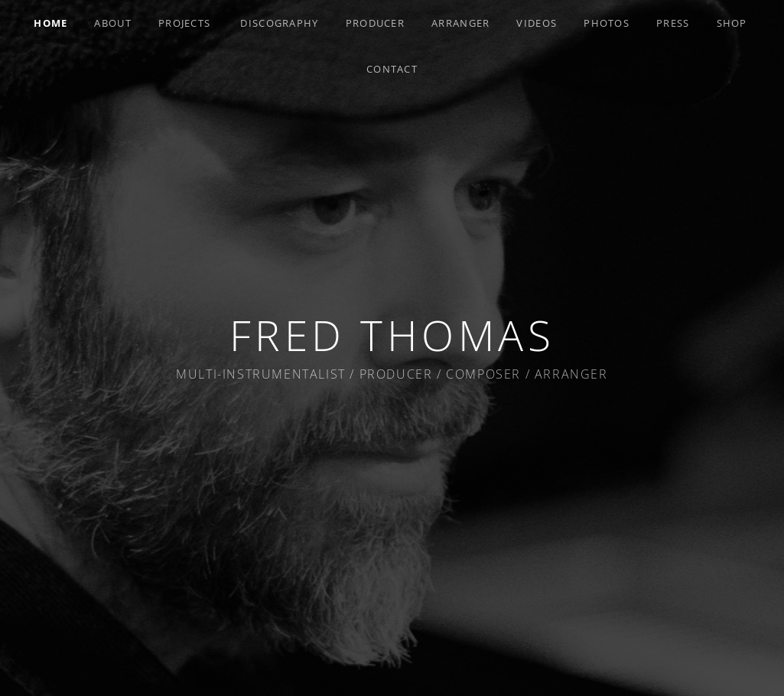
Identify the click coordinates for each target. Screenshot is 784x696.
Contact (392, 69)
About (113, 23)
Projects (184, 23)
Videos (537, 23)
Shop (732, 23)
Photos (607, 23)
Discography (279, 23)
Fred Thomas (392, 335)
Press (673, 23)
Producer (375, 23)
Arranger (460, 23)
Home (50, 23)
